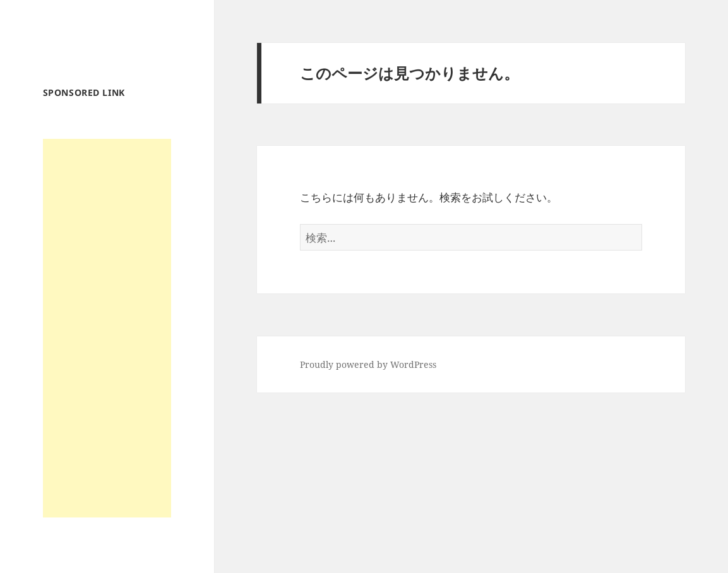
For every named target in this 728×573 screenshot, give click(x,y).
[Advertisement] (107, 328)
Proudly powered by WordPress (368, 364)
